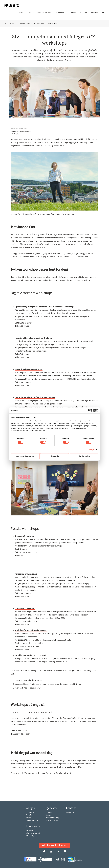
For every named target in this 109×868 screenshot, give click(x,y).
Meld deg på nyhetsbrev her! (54, 845)
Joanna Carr (44, 773)
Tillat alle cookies (84, 456)
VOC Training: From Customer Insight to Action (34, 712)
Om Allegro (95, 12)
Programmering (60, 12)
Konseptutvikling (44, 12)
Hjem (6, 24)
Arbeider (73, 12)
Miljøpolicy (30, 836)
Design (31, 12)
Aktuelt (83, 12)
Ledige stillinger (32, 820)
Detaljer (92, 450)
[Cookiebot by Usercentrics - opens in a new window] (89, 410)
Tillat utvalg (54, 456)
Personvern (30, 830)
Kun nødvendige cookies (25, 456)
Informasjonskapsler (34, 833)
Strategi (22, 12)
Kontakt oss (71, 812)
